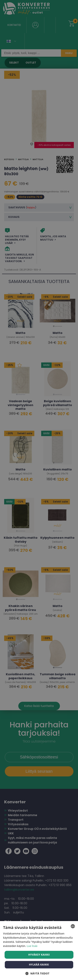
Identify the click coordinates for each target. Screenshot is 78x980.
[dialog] (39, 490)
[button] (39, 973)
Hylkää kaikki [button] (39, 965)
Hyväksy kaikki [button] (39, 955)
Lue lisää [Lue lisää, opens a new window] (32, 946)
